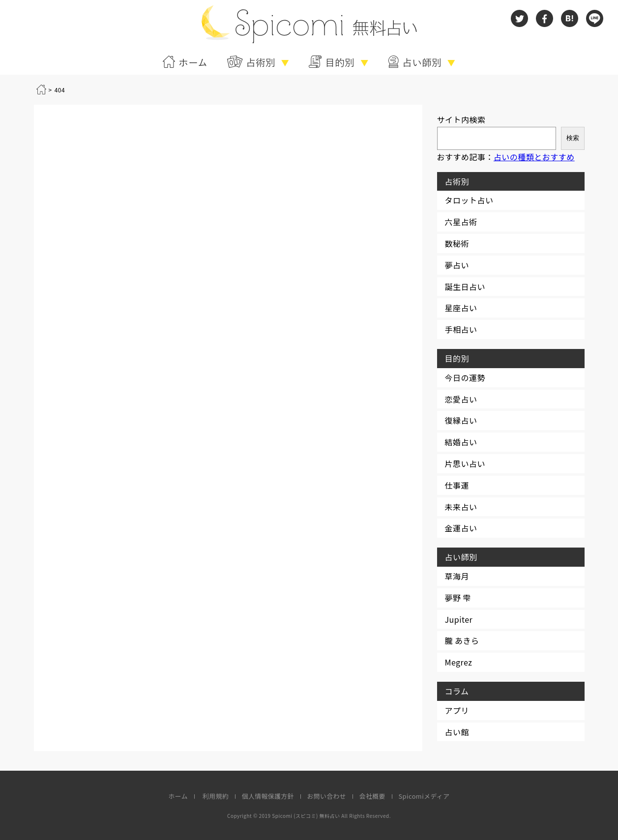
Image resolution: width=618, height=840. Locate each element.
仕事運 (457, 485)
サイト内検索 (461, 119)
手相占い (461, 329)
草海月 (457, 576)
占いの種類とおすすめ (534, 157)
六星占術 (461, 222)
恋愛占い (461, 399)
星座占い (461, 308)
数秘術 (457, 243)
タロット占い (469, 200)
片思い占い (465, 463)
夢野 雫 (458, 598)
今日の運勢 (465, 377)
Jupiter (459, 619)
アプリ (457, 710)
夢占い (457, 265)
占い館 (457, 732)
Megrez (459, 662)
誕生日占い (465, 287)
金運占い (461, 528)
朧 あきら (462, 640)
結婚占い (461, 442)
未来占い (461, 507)
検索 (573, 138)
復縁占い (461, 420)
